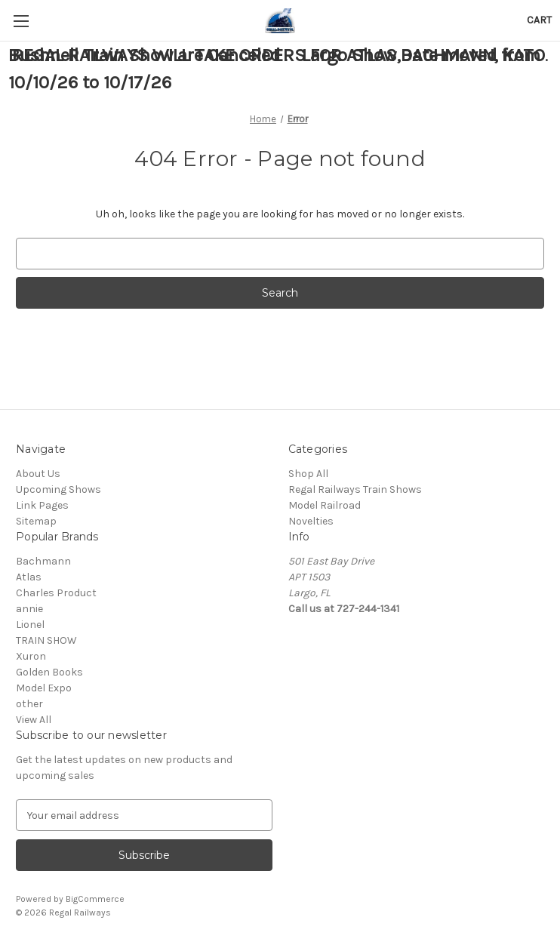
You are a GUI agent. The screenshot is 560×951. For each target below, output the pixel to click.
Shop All (308, 474)
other (29, 704)
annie (29, 609)
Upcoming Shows (58, 489)
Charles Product (56, 593)
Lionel (30, 625)
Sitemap (36, 521)
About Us (38, 474)
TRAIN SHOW (46, 640)
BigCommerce (95, 899)
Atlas (29, 577)
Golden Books (49, 672)
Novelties (311, 521)
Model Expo (44, 688)
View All (34, 720)
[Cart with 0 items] (539, 20)
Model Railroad (325, 505)
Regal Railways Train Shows (355, 489)
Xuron (31, 656)
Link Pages (42, 505)
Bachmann (43, 561)
